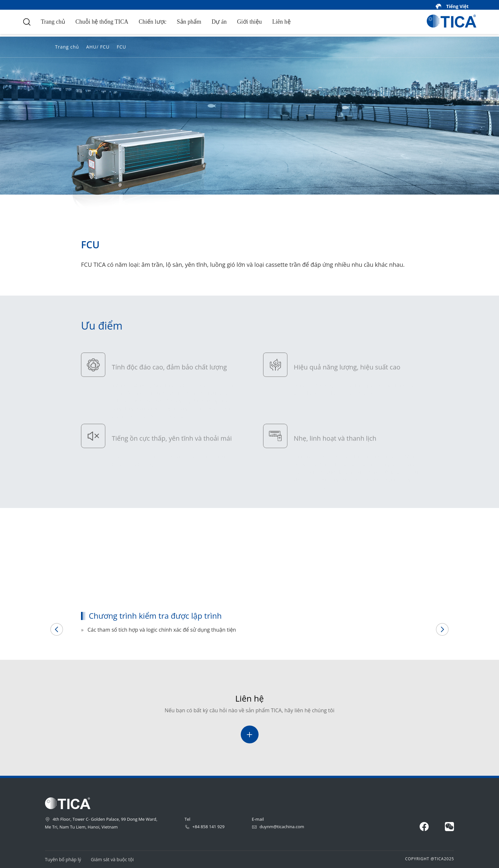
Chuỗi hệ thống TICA (102, 22)
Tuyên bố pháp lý (63, 859)
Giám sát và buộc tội (112, 859)
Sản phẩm (189, 22)
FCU (121, 47)
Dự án (219, 22)
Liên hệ (281, 22)
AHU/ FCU (98, 47)
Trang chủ (53, 22)
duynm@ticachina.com (278, 827)
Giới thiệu (250, 22)
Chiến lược (153, 22)
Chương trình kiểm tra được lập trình (131, 586)
